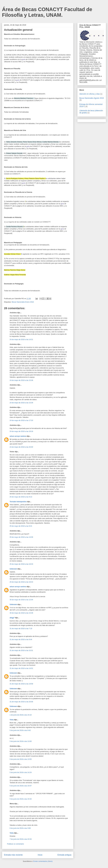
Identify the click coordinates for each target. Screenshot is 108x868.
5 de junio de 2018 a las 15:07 (21, 786)
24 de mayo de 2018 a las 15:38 (21, 380)
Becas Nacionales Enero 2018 (23, 302)
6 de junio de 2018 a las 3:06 (20, 828)
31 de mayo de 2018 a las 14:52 (21, 668)
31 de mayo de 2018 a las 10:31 (21, 650)
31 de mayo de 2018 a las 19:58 (21, 684)
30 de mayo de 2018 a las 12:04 (21, 600)
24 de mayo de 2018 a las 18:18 (21, 431)
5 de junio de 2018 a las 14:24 (21, 772)
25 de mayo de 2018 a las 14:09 (21, 537)
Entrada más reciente (13, 855)
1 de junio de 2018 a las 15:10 (21, 715)
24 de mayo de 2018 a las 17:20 (21, 420)
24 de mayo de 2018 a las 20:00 (21, 447)
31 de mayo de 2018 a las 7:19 (21, 628)
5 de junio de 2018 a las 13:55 (21, 759)
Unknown (13, 569)
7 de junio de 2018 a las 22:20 (21, 839)
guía (24, 59)
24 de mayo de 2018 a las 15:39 (21, 403)
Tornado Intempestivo (18, 502)
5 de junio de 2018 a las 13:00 (21, 741)
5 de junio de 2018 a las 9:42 (20, 730)
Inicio (40, 855)
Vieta (12, 720)
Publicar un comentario (16, 844)
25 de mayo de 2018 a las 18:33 (21, 564)
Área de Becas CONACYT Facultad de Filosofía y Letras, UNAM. (47, 12)
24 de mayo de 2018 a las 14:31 (21, 339)
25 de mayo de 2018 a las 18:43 (21, 582)
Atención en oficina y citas (90, 94)
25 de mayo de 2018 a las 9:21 (21, 526)
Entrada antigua (64, 855)
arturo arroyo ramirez (18, 436)
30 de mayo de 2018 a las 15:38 (21, 613)
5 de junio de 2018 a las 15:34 (21, 799)
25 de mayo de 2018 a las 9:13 (21, 497)
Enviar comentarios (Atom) (43, 861)
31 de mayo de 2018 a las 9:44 (21, 639)
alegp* (12, 618)
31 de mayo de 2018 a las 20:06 (21, 702)
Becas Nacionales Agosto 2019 (92, 98)
